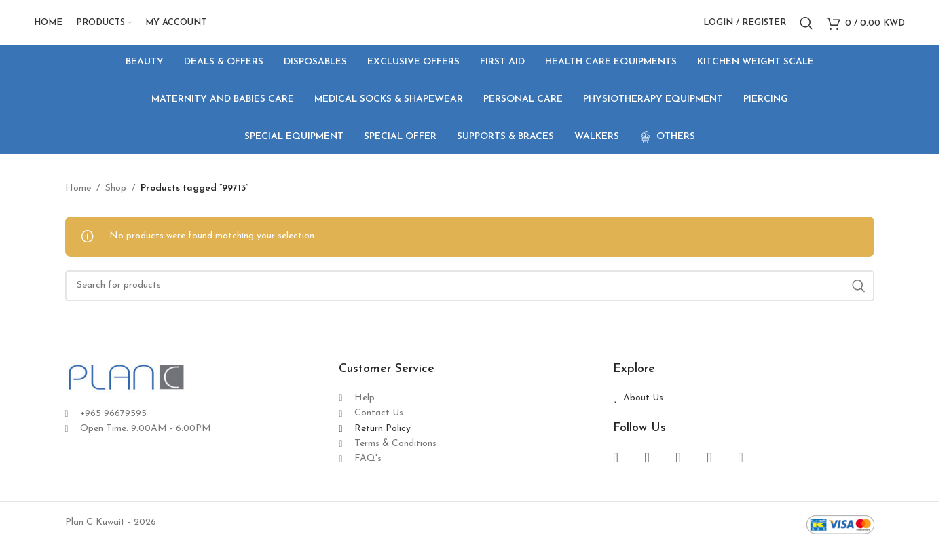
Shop (116, 200)
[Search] (806, 29)
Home (78, 200)
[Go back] (82, 112)
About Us (643, 410)
